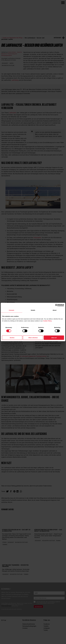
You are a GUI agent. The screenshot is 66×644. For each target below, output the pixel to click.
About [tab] (55, 310)
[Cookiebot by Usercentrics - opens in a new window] (57, 305)
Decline (12, 338)
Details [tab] (33, 310)
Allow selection (33, 338)
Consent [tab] (11, 310)
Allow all (54, 338)
